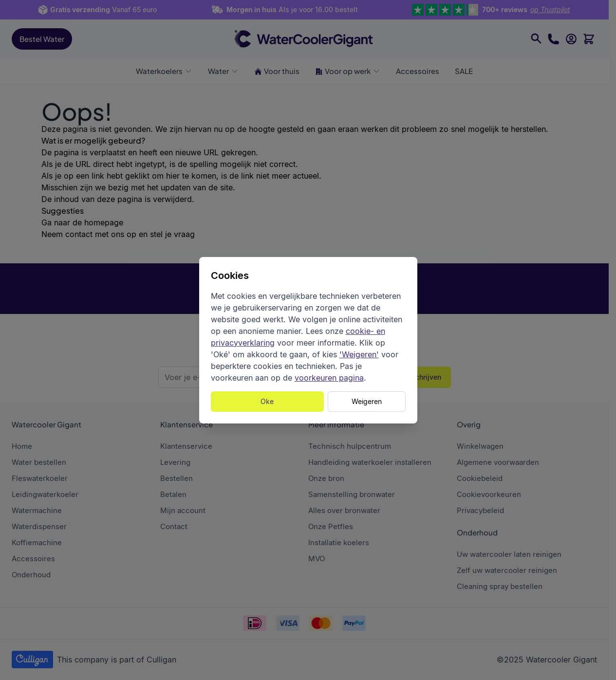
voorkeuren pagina (329, 378)
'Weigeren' (359, 354)
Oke (267, 401)
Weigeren (367, 401)
